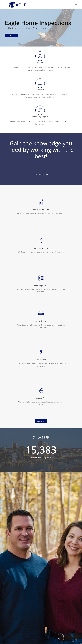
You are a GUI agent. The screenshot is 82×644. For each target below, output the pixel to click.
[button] (76, 4)
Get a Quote (12, 35)
